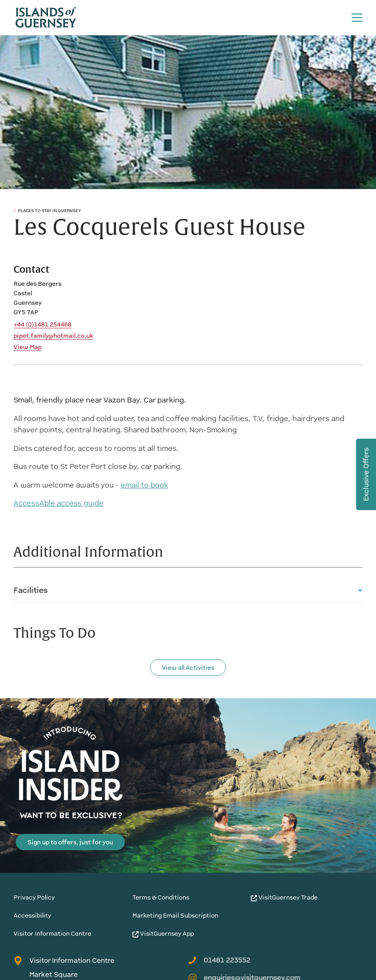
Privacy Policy (34, 897)
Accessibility (32, 916)
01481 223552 (219, 960)
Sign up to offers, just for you (70, 842)
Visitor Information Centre (52, 934)
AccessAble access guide (59, 503)
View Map (28, 347)
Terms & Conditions (161, 897)
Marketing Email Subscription (175, 916)
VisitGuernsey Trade (284, 897)
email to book (144, 485)
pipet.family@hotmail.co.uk (54, 336)
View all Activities (188, 668)
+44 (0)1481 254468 (42, 325)
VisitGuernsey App (163, 934)
